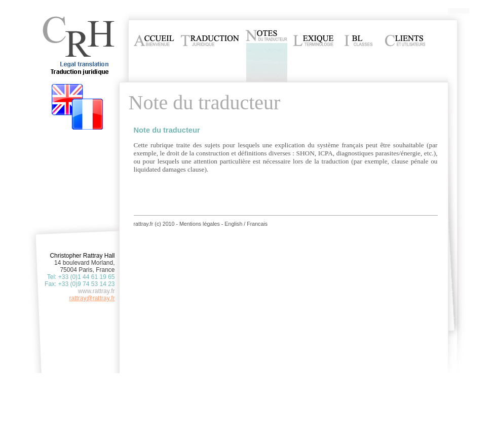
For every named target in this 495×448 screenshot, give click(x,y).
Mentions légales (200, 224)
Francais (257, 224)
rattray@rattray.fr (92, 298)
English (233, 224)
